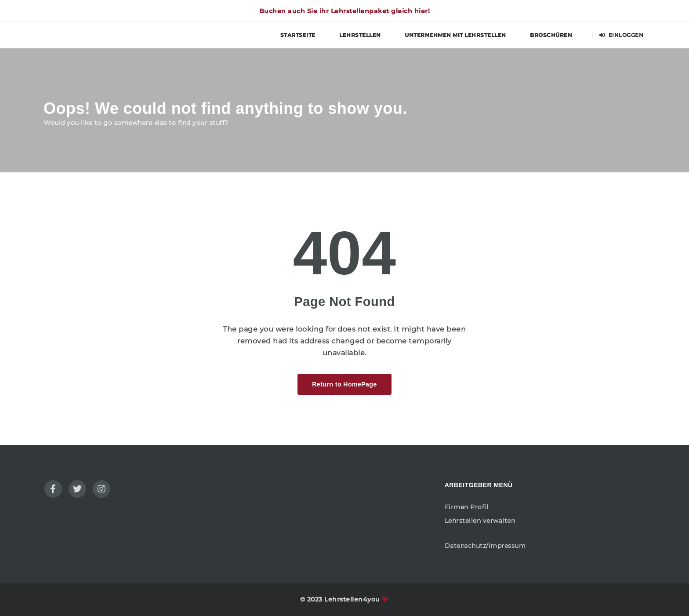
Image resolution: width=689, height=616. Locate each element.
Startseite (298, 35)
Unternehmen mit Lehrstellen (455, 35)
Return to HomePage (344, 384)
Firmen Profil (467, 507)
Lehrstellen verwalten (480, 521)
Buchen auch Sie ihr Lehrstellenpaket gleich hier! (345, 11)
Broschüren (551, 35)
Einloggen (622, 35)
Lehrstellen (360, 35)
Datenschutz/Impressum (485, 546)
